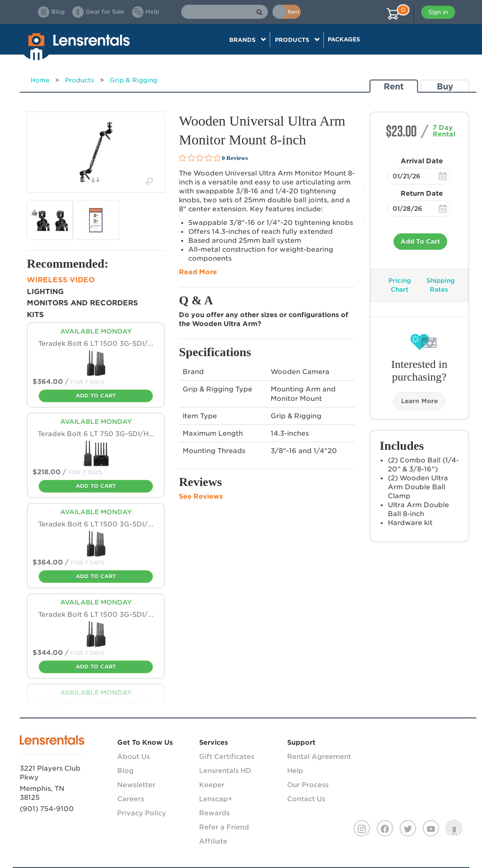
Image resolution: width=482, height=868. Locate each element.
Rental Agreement (319, 757)
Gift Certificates (227, 757)
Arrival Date (422, 161)
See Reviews (201, 496)
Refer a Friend (224, 827)
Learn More (419, 401)
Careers (131, 799)
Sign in (438, 12)
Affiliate (213, 841)
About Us (133, 757)
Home (40, 80)
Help (295, 771)
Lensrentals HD (225, 771)
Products (80, 80)
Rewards (214, 813)
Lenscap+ (216, 799)
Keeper (212, 785)
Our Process (308, 785)
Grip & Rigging (133, 80)
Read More (198, 272)
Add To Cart (420, 242)
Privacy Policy (142, 813)
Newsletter (136, 785)
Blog (125, 771)
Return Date (422, 193)
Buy (445, 86)
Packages (344, 39)
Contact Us (306, 799)
